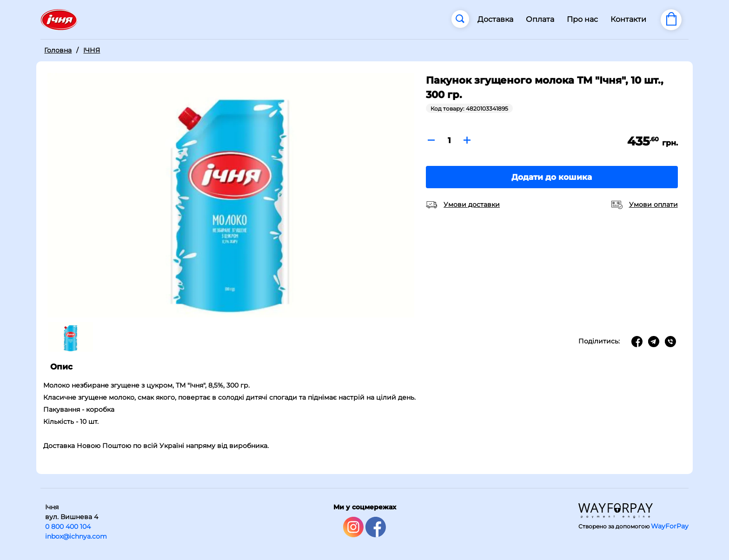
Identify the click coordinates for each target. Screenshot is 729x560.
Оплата (540, 19)
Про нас (582, 19)
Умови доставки (472, 204)
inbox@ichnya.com (76, 536)
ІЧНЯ (92, 50)
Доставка (495, 19)
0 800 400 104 (68, 527)
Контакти (628, 19)
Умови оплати (653, 204)
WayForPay (670, 526)
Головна (58, 50)
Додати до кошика (552, 177)
